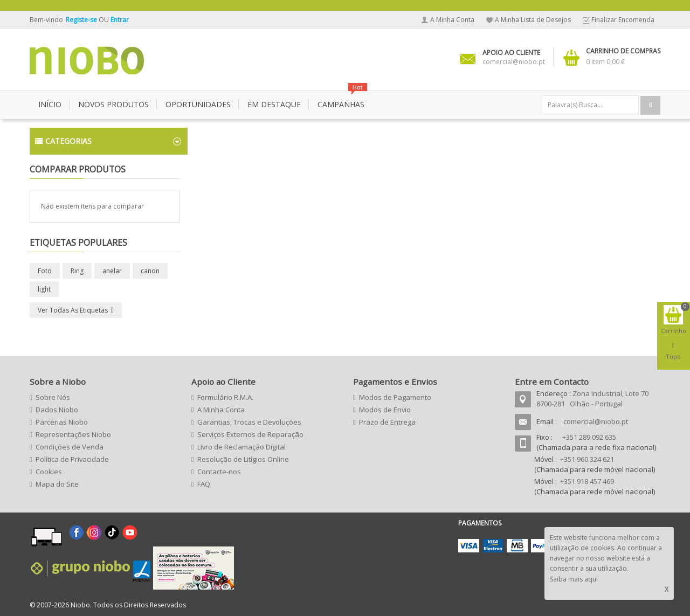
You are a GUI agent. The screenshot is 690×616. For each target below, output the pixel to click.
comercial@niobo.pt (596, 421)
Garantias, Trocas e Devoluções (249, 422)
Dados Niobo (57, 410)
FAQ (204, 484)
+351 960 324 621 (587, 459)
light (44, 289)
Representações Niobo (73, 434)
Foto (45, 271)
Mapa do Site (57, 484)
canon (150, 271)
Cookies (49, 472)
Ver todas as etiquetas (73, 310)
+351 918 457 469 (587, 481)
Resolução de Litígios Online (243, 459)
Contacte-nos (219, 472)
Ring (77, 271)
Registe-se (82, 20)
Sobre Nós (53, 397)
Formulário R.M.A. (225, 397)
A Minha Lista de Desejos (533, 20)
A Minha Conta (452, 20)
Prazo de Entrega (387, 422)
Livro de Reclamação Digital (241, 447)
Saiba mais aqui (574, 579)
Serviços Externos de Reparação (250, 434)
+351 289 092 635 (589, 437)
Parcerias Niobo (62, 422)
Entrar (120, 20)
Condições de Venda (70, 447)
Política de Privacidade (72, 459)
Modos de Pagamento (395, 397)
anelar (112, 271)
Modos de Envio (385, 410)
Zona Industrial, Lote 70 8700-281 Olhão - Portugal (592, 399)
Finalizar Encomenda (623, 20)
